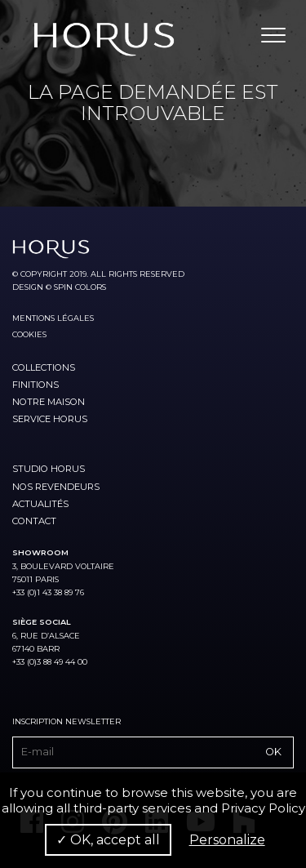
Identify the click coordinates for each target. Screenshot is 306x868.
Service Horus (50, 419)
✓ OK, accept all (108, 840)
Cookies (29, 334)
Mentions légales (53, 318)
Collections (44, 367)
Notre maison (49, 402)
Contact (34, 521)
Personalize (227, 840)
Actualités (40, 504)
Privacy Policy (263, 808)
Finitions (35, 385)
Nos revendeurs (56, 487)
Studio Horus (49, 469)
